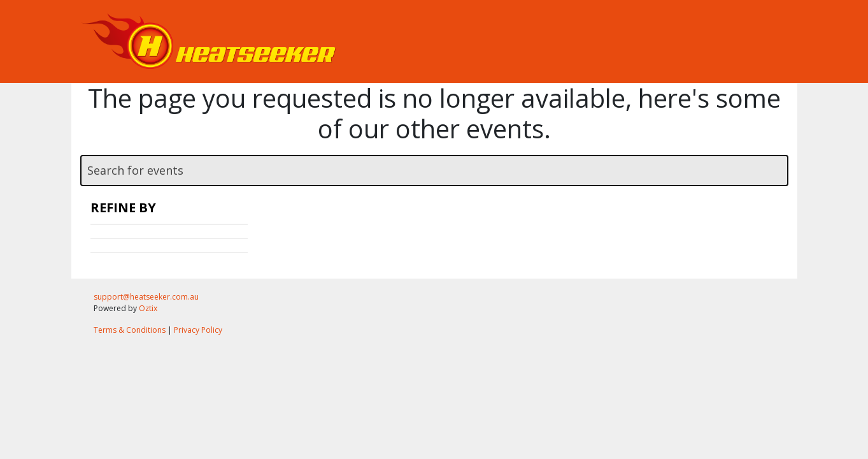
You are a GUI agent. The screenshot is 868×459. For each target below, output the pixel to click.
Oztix (148, 308)
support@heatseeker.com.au (146, 297)
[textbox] (434, 171)
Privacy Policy (198, 330)
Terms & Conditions (130, 330)
